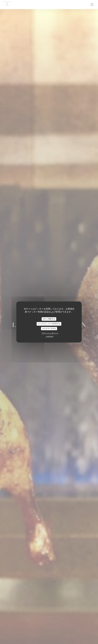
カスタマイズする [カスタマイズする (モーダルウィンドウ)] (49, 328)
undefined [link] (50, 336)
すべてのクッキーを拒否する (49, 324)
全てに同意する (49, 319)
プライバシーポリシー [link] (50, 333)
